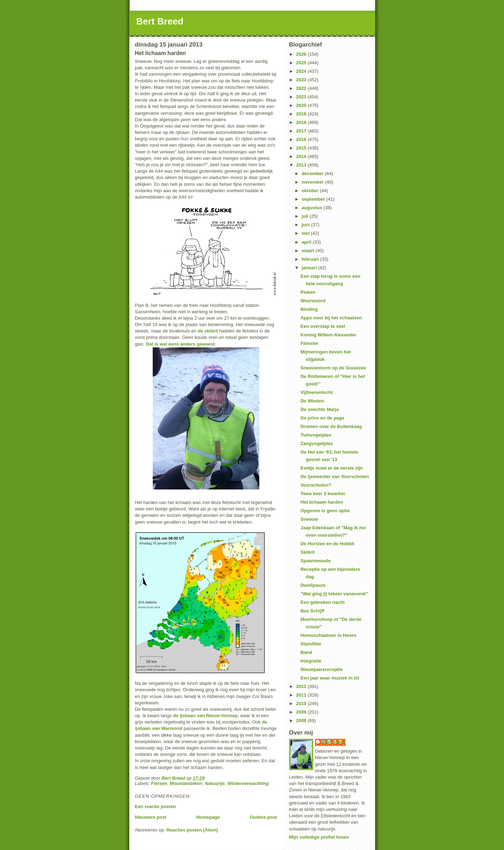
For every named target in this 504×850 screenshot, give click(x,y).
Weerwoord (313, 301)
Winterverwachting (248, 783)
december (313, 174)
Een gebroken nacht (323, 602)
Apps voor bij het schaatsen (331, 318)
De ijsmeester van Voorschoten (335, 477)
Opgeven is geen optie (325, 511)
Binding (309, 309)
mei (306, 233)
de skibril (208, 331)
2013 (302, 165)
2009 (302, 712)
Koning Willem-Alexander (328, 335)
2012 (302, 686)
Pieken (308, 292)
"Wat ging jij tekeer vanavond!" (335, 594)
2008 (302, 721)
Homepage (208, 817)
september (314, 199)
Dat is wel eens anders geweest (180, 344)
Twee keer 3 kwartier (323, 494)
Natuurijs (215, 783)
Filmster (310, 343)
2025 (302, 63)
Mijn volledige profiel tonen (319, 837)
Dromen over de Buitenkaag (331, 426)
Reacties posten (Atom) (192, 830)
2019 (302, 114)
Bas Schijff (312, 611)
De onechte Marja (320, 409)
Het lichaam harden (322, 502)
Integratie (311, 661)
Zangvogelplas (317, 443)
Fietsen (159, 783)
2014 (302, 156)
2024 (302, 71)
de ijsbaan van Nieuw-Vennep (205, 716)
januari (310, 268)
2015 (302, 148)
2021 (302, 97)
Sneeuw (309, 519)
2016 (302, 139)
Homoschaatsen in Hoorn (328, 635)
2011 (302, 695)
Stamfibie (311, 644)
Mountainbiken (186, 783)
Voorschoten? (316, 485)
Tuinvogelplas (316, 435)
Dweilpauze (313, 585)
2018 (302, 122)
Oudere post (263, 817)
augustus (312, 208)
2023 (302, 80)
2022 (302, 88)
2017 (302, 131)
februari (311, 259)
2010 (302, 703)
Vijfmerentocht (317, 392)
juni (306, 225)
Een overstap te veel (323, 326)
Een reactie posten (156, 806)
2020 (302, 105)
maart (308, 251)
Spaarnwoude (316, 561)
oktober (311, 191)
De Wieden (312, 401)
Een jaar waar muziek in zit (330, 678)
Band (306, 652)
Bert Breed (160, 21)
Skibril (308, 552)
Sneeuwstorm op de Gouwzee (333, 368)
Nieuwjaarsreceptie (322, 669)
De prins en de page (323, 418)
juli (305, 216)
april (307, 242)
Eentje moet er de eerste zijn (332, 468)
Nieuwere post (151, 817)
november (313, 182)
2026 (302, 54)
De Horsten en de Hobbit (327, 544)
